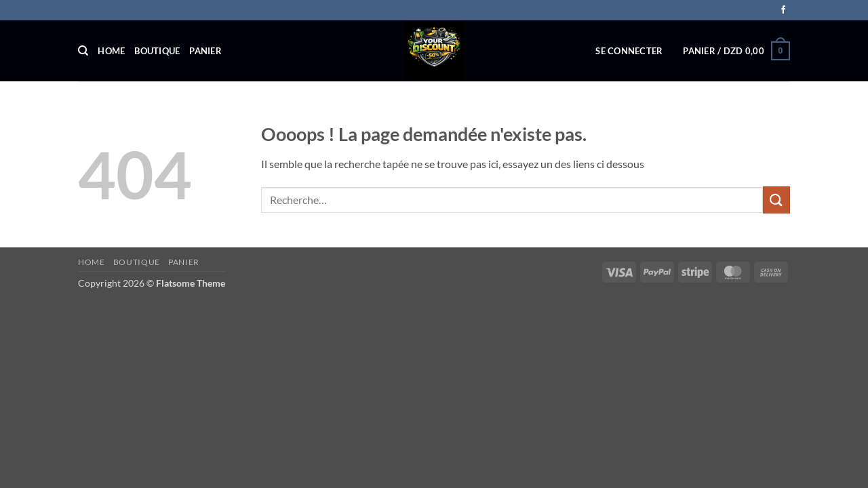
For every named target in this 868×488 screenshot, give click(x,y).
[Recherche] (83, 51)
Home (111, 51)
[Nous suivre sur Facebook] (783, 10)
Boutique (157, 51)
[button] (629, 51)
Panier (205, 51)
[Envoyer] (776, 200)
